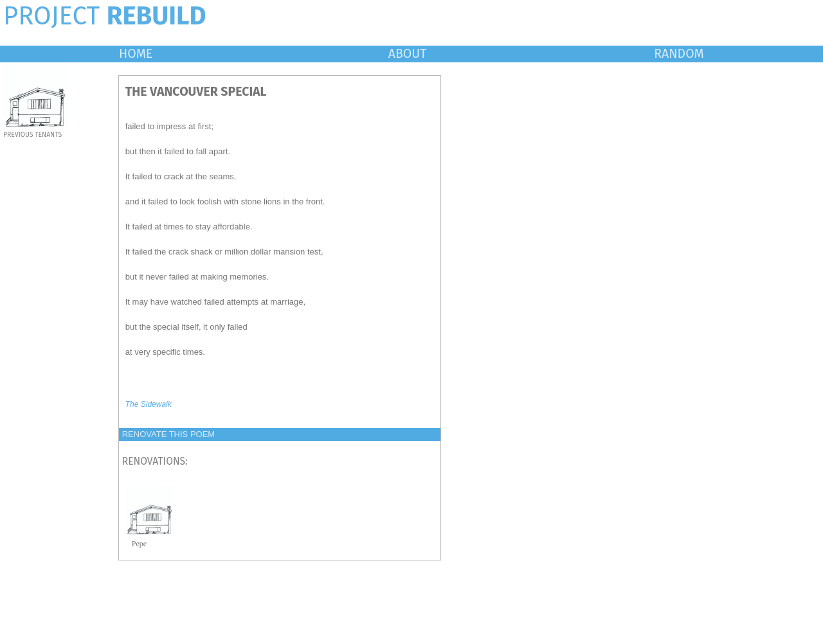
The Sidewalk (149, 404)
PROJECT (105, 16)
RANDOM (679, 54)
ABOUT (408, 54)
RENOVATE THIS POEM (168, 434)
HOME (136, 54)
